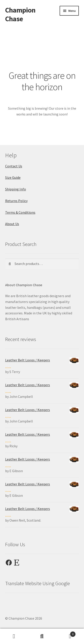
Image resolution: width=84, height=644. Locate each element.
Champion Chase (20, 14)
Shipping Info (16, 189)
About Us (12, 224)
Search (42, 636)
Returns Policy (16, 201)
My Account (14, 636)
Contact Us (14, 166)
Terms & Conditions (20, 212)
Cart (66, 633)
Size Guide (13, 177)
